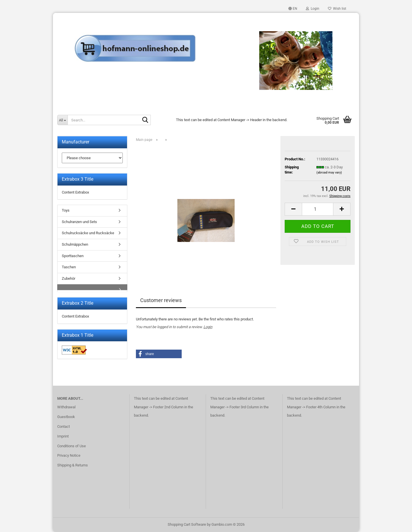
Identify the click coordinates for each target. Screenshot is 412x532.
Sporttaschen (73, 256)
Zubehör (69, 278)
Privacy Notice (69, 455)
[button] (293, 9)
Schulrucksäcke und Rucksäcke (88, 233)
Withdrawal (66, 407)
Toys (66, 210)
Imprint (63, 436)
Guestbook (66, 417)
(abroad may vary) (329, 173)
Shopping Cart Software (187, 524)
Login (208, 327)
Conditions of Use (72, 446)
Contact (64, 426)
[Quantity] (318, 209)
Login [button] (313, 9)
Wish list (337, 9)
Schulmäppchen (75, 244)
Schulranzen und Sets (79, 222)
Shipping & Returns (73, 465)
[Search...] (62, 120)
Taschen (69, 267)
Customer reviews (161, 300)
